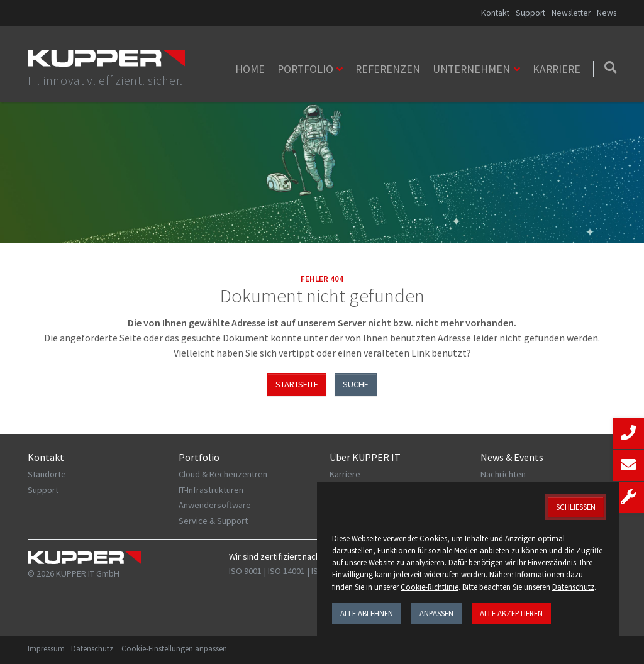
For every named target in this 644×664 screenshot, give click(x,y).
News (607, 13)
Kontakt (495, 13)
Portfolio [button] (305, 69)
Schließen (576, 507)
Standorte (47, 474)
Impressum (46, 648)
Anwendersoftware (215, 505)
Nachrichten (503, 474)
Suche (356, 384)
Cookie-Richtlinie (430, 587)
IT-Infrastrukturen (211, 490)
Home (250, 69)
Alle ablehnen (367, 613)
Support (530, 13)
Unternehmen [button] (471, 69)
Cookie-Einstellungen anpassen (174, 648)
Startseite (297, 384)
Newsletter (571, 13)
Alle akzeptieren (511, 613)
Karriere (557, 69)
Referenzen (388, 69)
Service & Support (213, 521)
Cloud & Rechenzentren (223, 474)
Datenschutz (92, 648)
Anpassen (436, 613)
